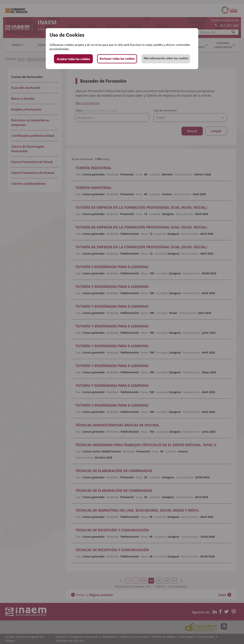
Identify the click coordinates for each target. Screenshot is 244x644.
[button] (166, 59)
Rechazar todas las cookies (117, 59)
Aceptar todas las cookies (73, 59)
